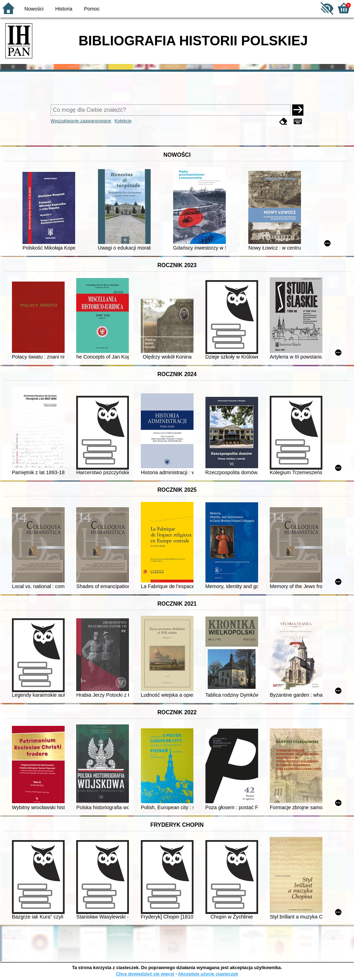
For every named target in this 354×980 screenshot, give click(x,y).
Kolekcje (123, 121)
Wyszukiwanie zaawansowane (81, 121)
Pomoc (92, 9)
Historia (64, 9)
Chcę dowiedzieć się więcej (145, 974)
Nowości (34, 9)
